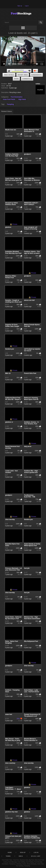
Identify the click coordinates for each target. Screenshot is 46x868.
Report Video (23, 75)
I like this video (9, 71)
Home (10, 852)
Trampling (10, 104)
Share (16, 79)
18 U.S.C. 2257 (36, 856)
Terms (8, 856)
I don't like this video (29, 71)
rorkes (38, 84)
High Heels (22, 99)
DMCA (21, 856)
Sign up (20, 6)
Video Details (9, 75)
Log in (27, 6)
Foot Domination (17, 97)
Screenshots (36, 75)
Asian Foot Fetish (9, 99)
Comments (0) (27, 79)
